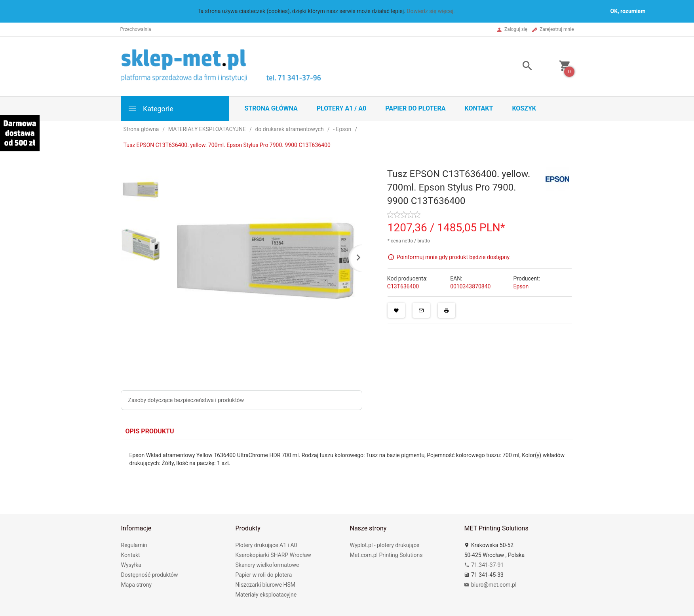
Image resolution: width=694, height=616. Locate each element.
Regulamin (134, 545)
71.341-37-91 (484, 565)
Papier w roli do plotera (263, 575)
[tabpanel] (347, 471)
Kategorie (150, 108)
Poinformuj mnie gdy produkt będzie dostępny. (454, 257)
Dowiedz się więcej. (431, 11)
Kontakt (479, 108)
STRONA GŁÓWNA (271, 108)
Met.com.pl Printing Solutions (386, 555)
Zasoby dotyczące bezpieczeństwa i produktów (186, 400)
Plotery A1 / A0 (341, 108)
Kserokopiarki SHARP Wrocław (273, 555)
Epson (521, 286)
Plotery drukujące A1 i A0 (266, 545)
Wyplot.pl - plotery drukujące (384, 545)
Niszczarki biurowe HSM (265, 585)
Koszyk (524, 108)
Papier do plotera (415, 108)
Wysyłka (131, 565)
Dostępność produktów (150, 575)
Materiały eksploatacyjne (266, 595)
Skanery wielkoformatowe (267, 565)
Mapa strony (137, 585)
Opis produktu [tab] (150, 431)
